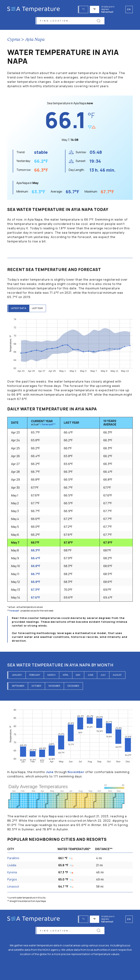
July (103, 677)
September (18, 687)
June (91, 677)
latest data (20, 310)
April (66, 677)
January (17, 677)
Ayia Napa (35, 41)
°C (84, 9)
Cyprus (14, 41)
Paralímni (13, 860)
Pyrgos (12, 881)
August (117, 677)
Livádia (12, 867)
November (54, 687)
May (78, 677)
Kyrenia (12, 874)
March (51, 677)
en (129, 917)
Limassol (13, 888)
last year (40, 310)
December (73, 687)
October (36, 687)
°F (95, 9)
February (35, 677)
